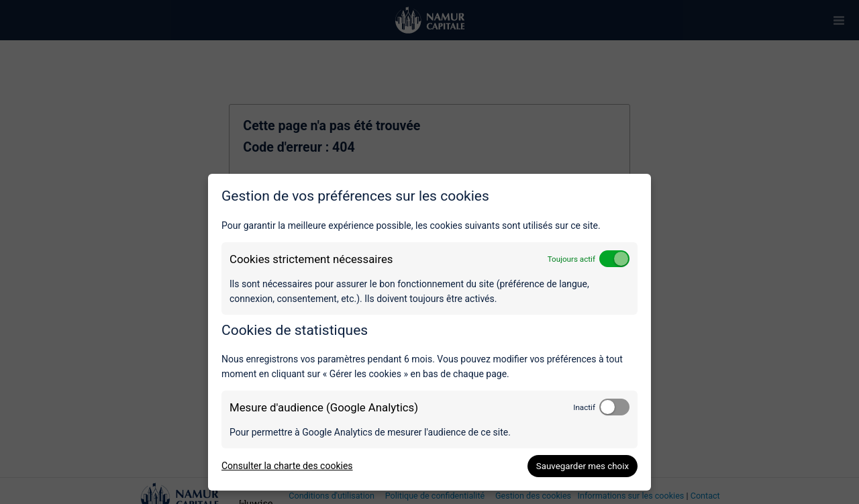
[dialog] (429, 332)
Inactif (584, 407)
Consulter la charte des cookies (287, 466)
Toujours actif (571, 259)
